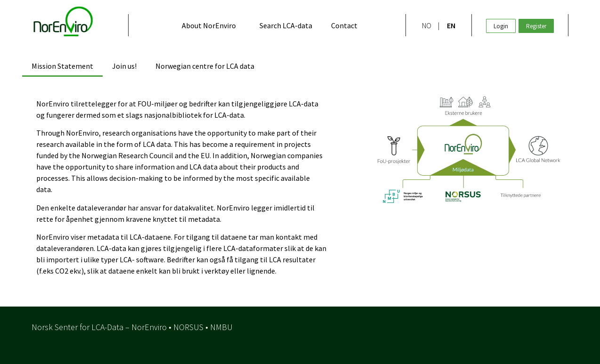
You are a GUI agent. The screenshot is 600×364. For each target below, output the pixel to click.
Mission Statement (62, 66)
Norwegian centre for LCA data (205, 66)
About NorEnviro (209, 25)
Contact (344, 25)
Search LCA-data (286, 25)
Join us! (124, 66)
